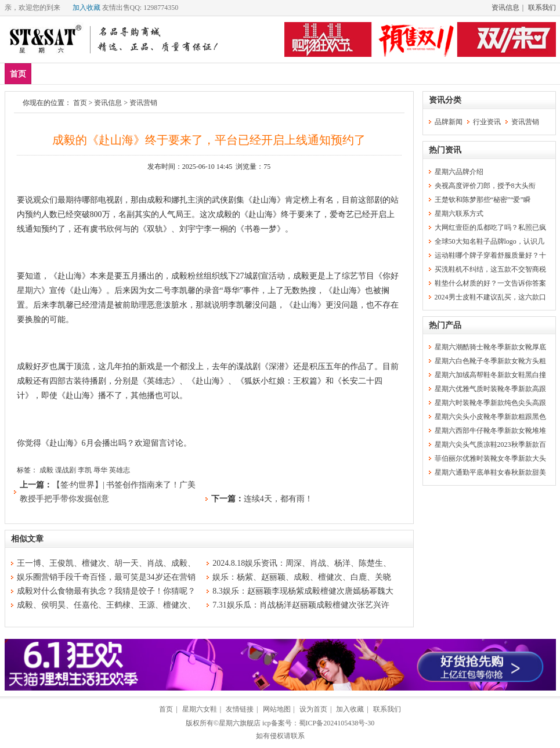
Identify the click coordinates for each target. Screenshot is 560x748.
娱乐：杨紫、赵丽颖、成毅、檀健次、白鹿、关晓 (302, 577)
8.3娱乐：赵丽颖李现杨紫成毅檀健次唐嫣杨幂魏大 (303, 591)
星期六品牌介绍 (459, 172)
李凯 (85, 470)
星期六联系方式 (459, 214)
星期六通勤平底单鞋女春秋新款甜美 (490, 472)
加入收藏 (86, 8)
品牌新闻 (449, 122)
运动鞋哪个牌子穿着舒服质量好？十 (490, 255)
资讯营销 (143, 103)
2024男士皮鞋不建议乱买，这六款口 (490, 297)
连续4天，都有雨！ (278, 499)
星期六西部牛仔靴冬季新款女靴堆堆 (490, 431)
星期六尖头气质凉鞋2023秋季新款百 (490, 445)
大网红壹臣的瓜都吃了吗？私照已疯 (490, 227)
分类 (227, 73)
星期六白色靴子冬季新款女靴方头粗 (490, 361)
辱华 (100, 470)
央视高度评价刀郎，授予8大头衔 (485, 186)
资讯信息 (505, 8)
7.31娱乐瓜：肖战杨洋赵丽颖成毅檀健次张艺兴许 (301, 605)
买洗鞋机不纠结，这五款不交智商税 (490, 269)
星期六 (29, 290)
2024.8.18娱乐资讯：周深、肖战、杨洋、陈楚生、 (302, 563)
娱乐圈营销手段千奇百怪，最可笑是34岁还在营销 (106, 577)
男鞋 (117, 73)
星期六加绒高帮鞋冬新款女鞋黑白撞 (490, 375)
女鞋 (151, 73)
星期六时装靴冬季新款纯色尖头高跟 (490, 403)
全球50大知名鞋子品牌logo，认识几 (489, 241)
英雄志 (120, 470)
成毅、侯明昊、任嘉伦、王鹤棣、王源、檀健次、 (106, 605)
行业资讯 (487, 122)
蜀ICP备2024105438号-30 (337, 723)
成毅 (46, 470)
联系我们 (542, 8)
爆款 (82, 73)
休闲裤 (189, 73)
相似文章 (27, 539)
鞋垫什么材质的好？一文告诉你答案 (490, 283)
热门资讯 (445, 150)
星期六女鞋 (200, 709)
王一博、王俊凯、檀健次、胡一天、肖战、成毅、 (106, 563)
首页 (18, 74)
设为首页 (313, 709)
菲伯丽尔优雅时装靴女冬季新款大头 (490, 458)
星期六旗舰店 (240, 723)
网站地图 (277, 709)
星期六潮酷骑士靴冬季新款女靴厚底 (490, 347)
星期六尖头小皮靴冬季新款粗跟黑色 (490, 417)
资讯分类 (445, 100)
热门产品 (445, 325)
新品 (48, 73)
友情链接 (240, 709)
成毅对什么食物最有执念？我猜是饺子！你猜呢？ (106, 591)
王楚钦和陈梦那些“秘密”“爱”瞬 (483, 200)
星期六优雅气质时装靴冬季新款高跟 (490, 389)
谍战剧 (66, 470)
